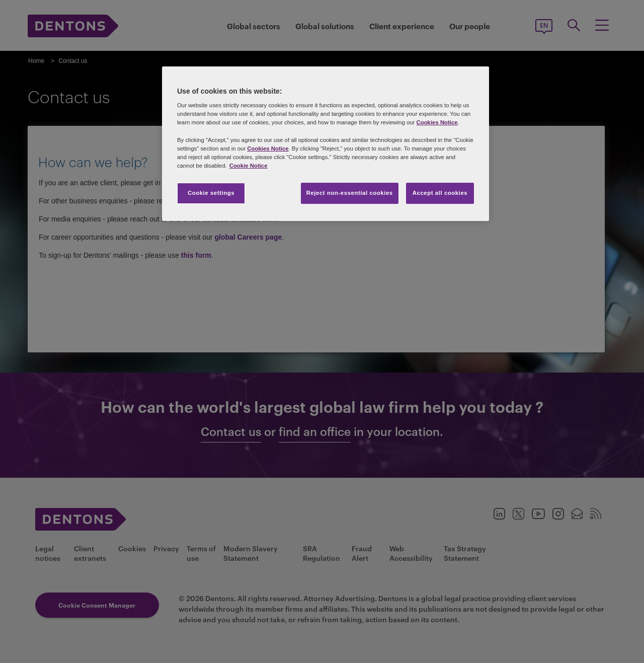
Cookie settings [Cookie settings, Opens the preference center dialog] (211, 193)
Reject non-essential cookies (350, 193)
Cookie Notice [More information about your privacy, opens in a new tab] (249, 166)
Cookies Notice (437, 122)
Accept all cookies (440, 193)
